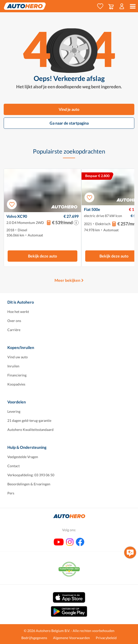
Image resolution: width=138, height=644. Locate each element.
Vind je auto (69, 109)
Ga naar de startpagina (69, 123)
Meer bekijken (67, 280)
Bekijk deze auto (42, 256)
